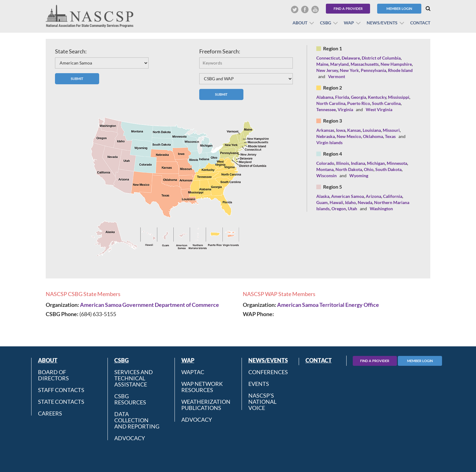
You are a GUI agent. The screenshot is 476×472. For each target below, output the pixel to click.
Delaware (351, 58)
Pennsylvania (373, 70)
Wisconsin (326, 175)
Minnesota (397, 163)
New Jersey (327, 70)
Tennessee (326, 109)
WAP (349, 23)
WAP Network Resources (202, 387)
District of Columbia (381, 58)
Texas (390, 136)
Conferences (268, 372)
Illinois (343, 163)
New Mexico (349, 136)
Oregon (339, 209)
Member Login (399, 8)
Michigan (376, 163)
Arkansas (325, 130)
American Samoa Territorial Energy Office (328, 305)
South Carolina (386, 103)
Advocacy (130, 438)
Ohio (369, 169)
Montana (325, 169)
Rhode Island (400, 70)
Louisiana (372, 130)
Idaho (350, 202)
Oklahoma (373, 136)
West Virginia (379, 109)
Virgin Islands (329, 142)
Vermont (337, 76)
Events (259, 384)
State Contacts (61, 402)
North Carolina (331, 103)
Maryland (339, 64)
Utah (352, 209)
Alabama (325, 97)
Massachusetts (365, 64)
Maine (322, 64)
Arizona (373, 196)
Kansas (354, 130)
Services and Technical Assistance (134, 378)
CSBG (326, 23)
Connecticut (328, 58)
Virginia (345, 109)
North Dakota (349, 169)
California (393, 196)
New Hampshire (396, 64)
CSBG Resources (130, 399)
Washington (381, 209)
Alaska (323, 196)
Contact (420, 23)
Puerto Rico (359, 103)
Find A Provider (375, 361)
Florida (342, 97)
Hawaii (336, 202)
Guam (322, 202)
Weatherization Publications (206, 405)
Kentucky (377, 97)
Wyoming (359, 175)
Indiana (358, 163)
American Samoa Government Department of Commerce (150, 305)
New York (349, 70)
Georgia (358, 97)
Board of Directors (53, 375)
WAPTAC (193, 372)
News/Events (382, 23)
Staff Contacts (61, 390)
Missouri (391, 130)
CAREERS (50, 413)
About (300, 23)
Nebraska (326, 136)
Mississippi (399, 97)
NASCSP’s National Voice (262, 401)
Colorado (325, 163)
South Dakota (388, 169)
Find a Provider (348, 8)
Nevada (365, 202)
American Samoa (348, 196)
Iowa (341, 130)
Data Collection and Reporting (137, 420)
